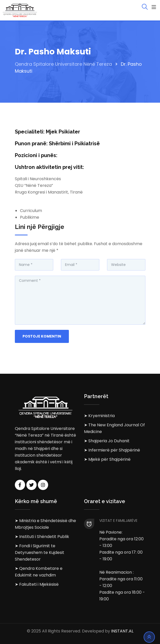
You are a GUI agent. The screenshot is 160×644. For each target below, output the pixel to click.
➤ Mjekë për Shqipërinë (107, 459)
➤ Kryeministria (99, 416)
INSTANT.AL (122, 631)
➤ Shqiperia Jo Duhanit (107, 441)
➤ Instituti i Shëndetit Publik (42, 537)
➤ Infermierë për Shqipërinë (112, 450)
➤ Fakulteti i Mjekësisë (37, 584)
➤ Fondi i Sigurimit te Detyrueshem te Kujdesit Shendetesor (40, 552)
